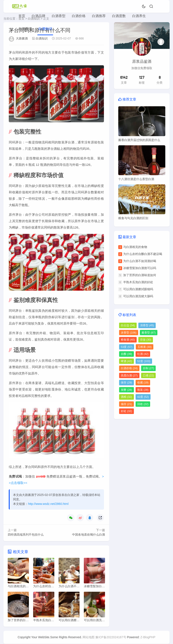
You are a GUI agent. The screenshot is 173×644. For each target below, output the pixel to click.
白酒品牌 (38, 16)
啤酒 (126, 361)
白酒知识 (45, 29)
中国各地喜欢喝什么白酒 (89, 535)
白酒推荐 (99, 16)
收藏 (143, 382)
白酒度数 (119, 16)
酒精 (126, 397)
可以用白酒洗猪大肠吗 (138, 296)
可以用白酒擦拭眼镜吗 (138, 289)
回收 (143, 404)
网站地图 (89, 637)
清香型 (147, 325)
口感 (149, 375)
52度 (144, 361)
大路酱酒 (22, 38)
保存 (126, 382)
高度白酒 (129, 375)
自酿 (126, 354)
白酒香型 (59, 16)
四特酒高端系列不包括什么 (26, 535)
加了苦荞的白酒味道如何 (140, 275)
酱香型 (149, 333)
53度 (127, 347)
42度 (143, 397)
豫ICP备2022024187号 (111, 637)
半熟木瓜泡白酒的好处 (138, 282)
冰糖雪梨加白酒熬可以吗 (140, 268)
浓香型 (129, 333)
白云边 (128, 325)
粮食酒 (128, 340)
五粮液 (145, 347)
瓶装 (143, 390)
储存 (126, 404)
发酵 (126, 390)
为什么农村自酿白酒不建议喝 (143, 254)
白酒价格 (79, 16)
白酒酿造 (25, 29)
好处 (126, 411)
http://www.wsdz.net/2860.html (48, 504)
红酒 (143, 354)
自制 (149, 368)
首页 (22, 16)
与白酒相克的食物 (135, 247)
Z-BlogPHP (148, 637)
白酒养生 (139, 16)
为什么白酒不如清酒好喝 (140, 261)
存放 (146, 340)
